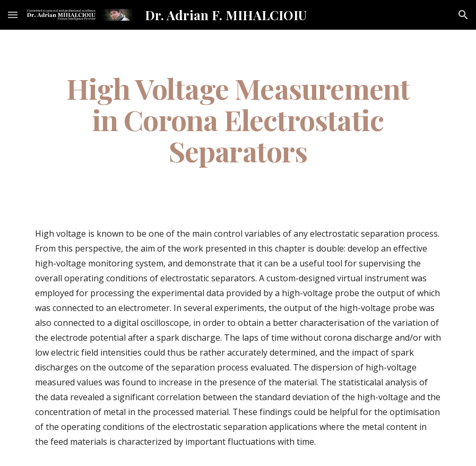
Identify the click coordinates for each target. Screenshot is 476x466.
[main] (238, 119)
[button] (13, 15)
